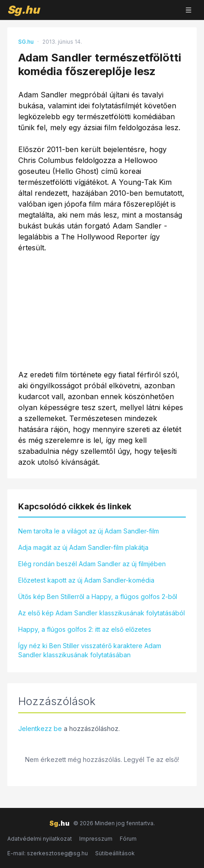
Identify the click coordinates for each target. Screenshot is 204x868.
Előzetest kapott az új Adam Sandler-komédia (86, 580)
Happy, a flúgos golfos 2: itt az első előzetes (85, 629)
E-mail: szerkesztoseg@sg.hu (48, 853)
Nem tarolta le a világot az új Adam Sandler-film (89, 531)
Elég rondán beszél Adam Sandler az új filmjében (92, 564)
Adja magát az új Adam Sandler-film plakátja (83, 547)
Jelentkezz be (40, 728)
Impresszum (96, 839)
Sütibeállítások (115, 853)
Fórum (128, 839)
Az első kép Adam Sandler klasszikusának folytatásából (102, 613)
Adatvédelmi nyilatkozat (40, 839)
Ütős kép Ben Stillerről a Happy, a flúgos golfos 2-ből (98, 596)
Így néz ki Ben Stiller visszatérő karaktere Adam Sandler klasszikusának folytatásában (90, 650)
